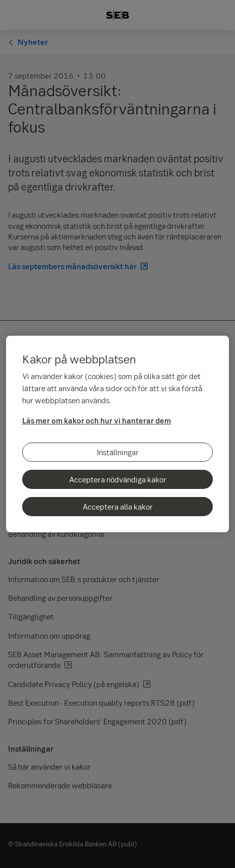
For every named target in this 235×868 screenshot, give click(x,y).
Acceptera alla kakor (118, 507)
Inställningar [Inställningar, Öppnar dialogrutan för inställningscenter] (118, 452)
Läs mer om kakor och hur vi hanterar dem (97, 420)
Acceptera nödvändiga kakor (118, 479)
